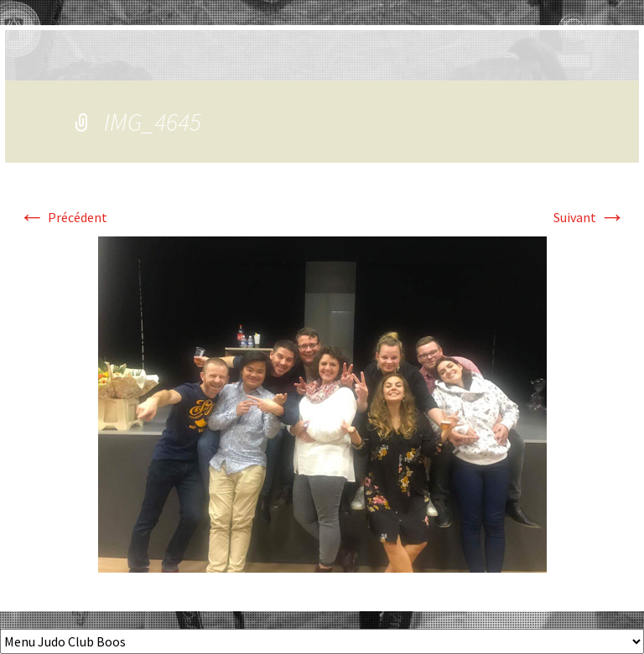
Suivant (589, 217)
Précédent (63, 217)
